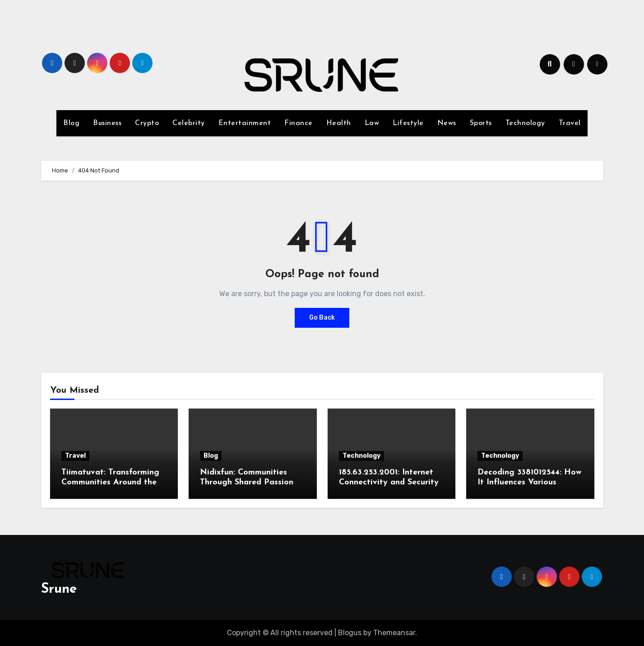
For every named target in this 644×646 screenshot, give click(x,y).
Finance (299, 123)
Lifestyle (408, 123)
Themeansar (394, 633)
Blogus (350, 633)
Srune (59, 589)
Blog (71, 123)
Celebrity (189, 123)
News (447, 123)
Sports (481, 123)
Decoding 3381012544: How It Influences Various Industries (529, 482)
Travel (570, 123)
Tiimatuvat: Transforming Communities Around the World (110, 482)
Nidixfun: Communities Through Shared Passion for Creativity (247, 482)
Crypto (147, 123)
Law (372, 123)
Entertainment (245, 123)
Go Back (322, 318)
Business (107, 123)
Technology (525, 123)
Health (339, 123)
